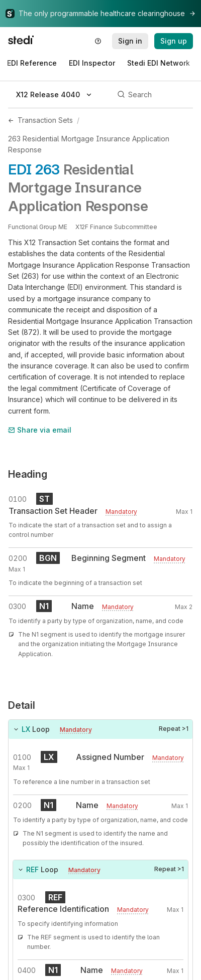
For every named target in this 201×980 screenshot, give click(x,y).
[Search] (154, 95)
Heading (28, 474)
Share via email (40, 430)
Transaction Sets (45, 120)
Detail (22, 705)
